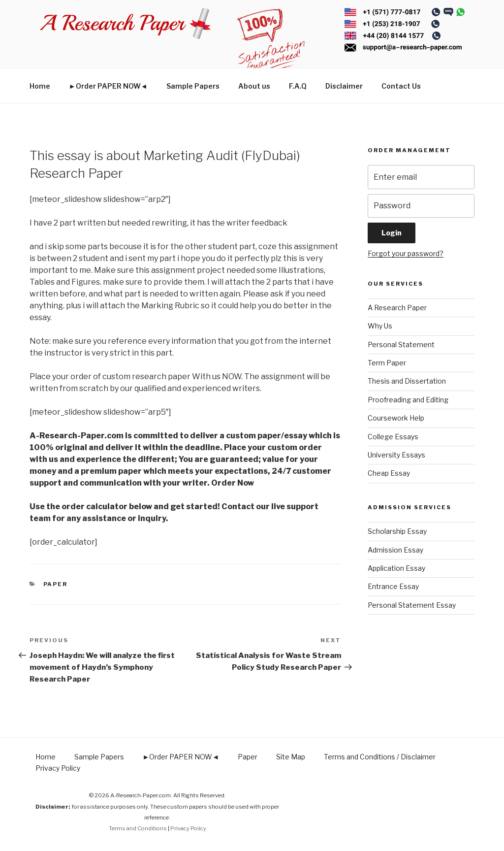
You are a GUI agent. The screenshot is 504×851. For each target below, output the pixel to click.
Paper (56, 584)
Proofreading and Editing (408, 400)
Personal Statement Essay (412, 605)
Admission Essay (395, 550)
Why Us (380, 326)
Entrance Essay (393, 586)
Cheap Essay (389, 473)
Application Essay (396, 568)
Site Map (291, 757)
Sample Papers (193, 86)
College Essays (393, 437)
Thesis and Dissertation (407, 381)
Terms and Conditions (138, 828)
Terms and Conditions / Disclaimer (380, 757)
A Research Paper (397, 308)
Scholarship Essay (397, 531)
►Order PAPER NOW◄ (108, 86)
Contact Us (401, 86)
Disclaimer (344, 86)
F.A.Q (298, 86)
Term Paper (387, 363)
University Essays (396, 455)
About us (254, 86)
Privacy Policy (58, 768)
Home (40, 86)
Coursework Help (396, 418)
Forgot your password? (406, 253)
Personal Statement (401, 344)
